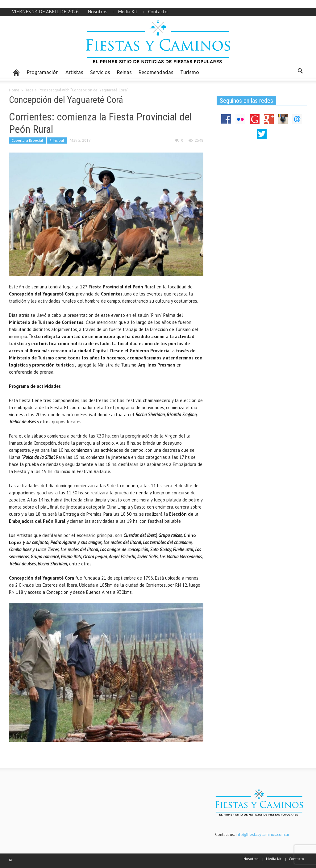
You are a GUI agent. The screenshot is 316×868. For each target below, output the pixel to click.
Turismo (190, 72)
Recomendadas (156, 72)
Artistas (74, 72)
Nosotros (98, 11)
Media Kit (128, 11)
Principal (57, 140)
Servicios (100, 72)
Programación (43, 72)
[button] (301, 72)
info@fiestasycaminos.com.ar (263, 834)
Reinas (124, 72)
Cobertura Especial (27, 140)
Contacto (158, 11)
